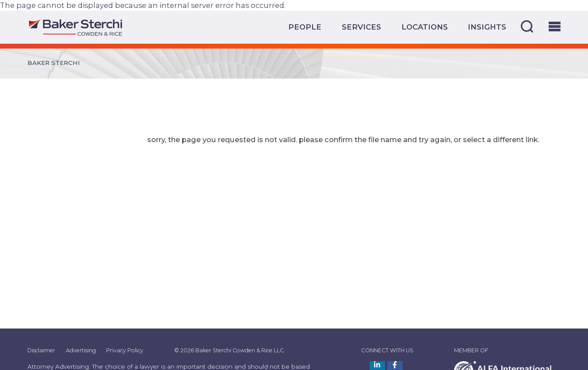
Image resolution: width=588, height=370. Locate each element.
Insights (487, 27)
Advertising (81, 350)
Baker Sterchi (54, 63)
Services (361, 27)
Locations (425, 27)
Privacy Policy (125, 350)
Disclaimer (41, 350)
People (305, 27)
